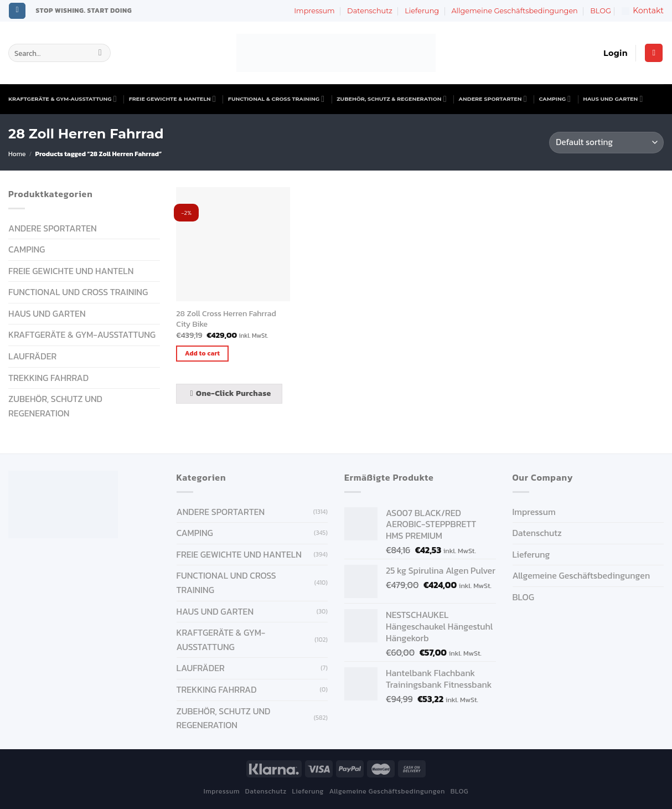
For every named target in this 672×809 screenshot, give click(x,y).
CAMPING (555, 99)
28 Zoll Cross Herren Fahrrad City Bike (226, 319)
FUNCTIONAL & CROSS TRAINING (276, 99)
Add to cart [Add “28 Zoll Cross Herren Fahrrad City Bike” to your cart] (202, 353)
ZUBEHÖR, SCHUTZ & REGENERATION (391, 99)
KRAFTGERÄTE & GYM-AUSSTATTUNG (63, 99)
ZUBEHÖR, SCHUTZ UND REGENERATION (55, 406)
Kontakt (643, 11)
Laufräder (32, 356)
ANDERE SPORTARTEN (493, 99)
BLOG (601, 11)
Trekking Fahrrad (48, 378)
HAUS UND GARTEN (613, 99)
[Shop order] (606, 143)
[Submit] (100, 53)
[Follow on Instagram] (17, 11)
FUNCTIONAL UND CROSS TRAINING (78, 292)
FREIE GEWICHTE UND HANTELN (71, 271)
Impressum (314, 11)
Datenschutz (370, 11)
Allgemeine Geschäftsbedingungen (514, 11)
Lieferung (422, 11)
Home (17, 154)
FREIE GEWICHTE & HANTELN (172, 99)
